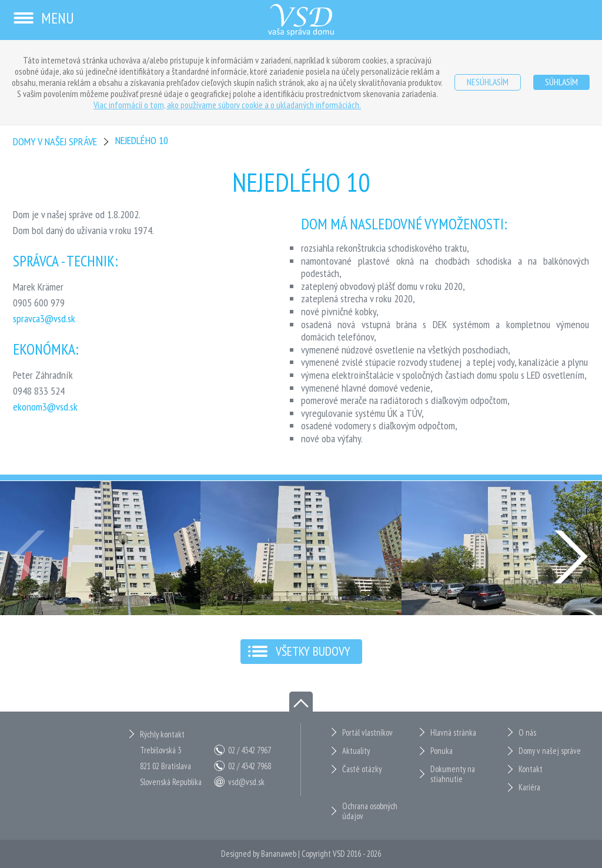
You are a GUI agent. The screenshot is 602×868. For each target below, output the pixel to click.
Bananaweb (279, 854)
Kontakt (531, 769)
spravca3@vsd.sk (44, 318)
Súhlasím (561, 82)
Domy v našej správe (55, 142)
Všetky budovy (313, 651)
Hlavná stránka (453, 732)
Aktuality (356, 751)
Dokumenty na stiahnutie (453, 774)
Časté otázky (362, 769)
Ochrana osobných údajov (370, 811)
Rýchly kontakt (162, 734)
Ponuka (442, 751)
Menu (43, 18)
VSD (339, 854)
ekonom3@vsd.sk (45, 407)
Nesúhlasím (488, 82)
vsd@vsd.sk (246, 782)
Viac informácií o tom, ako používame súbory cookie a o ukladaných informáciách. (227, 105)
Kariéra (529, 787)
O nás (527, 732)
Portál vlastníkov (367, 732)
